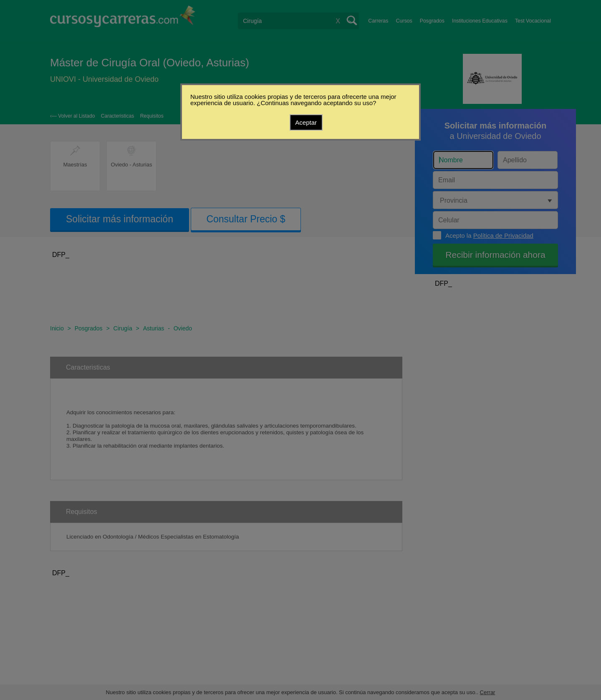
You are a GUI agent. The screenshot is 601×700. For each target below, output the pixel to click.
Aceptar (306, 122)
